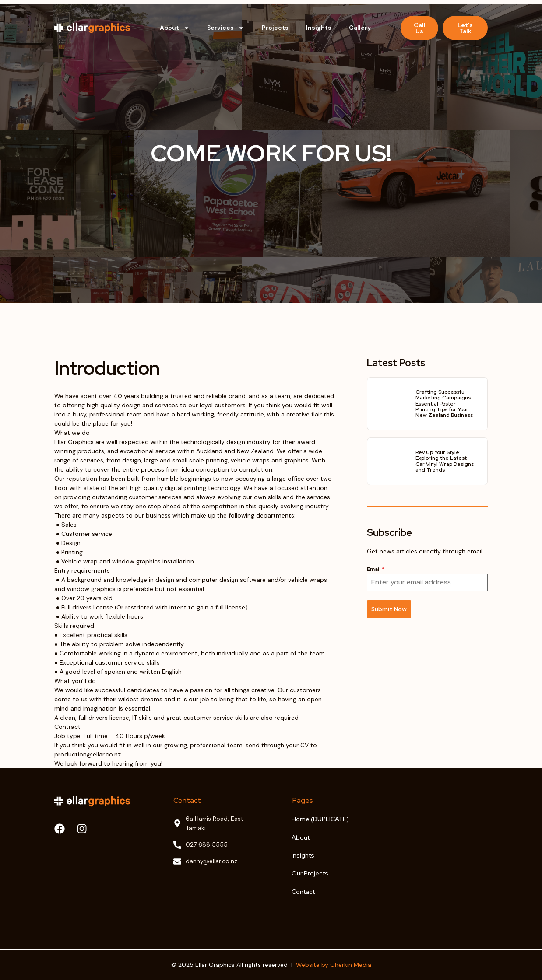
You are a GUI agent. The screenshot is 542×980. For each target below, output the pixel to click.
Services (226, 28)
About (175, 28)
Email (376, 569)
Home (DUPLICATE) (320, 819)
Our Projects (310, 873)
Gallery (360, 28)
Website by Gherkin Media (334, 965)
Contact (303, 892)
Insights (319, 28)
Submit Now (389, 609)
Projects (275, 28)
